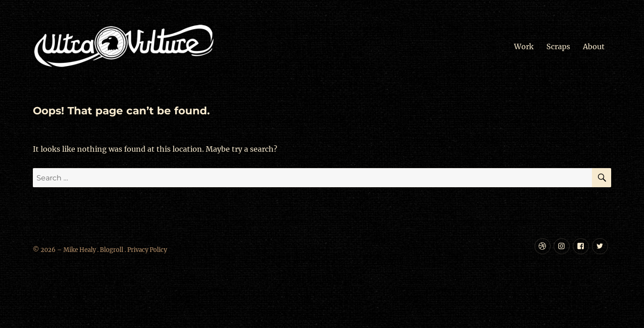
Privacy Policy (147, 250)
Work (524, 46)
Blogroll (112, 250)
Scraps (558, 46)
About (594, 46)
